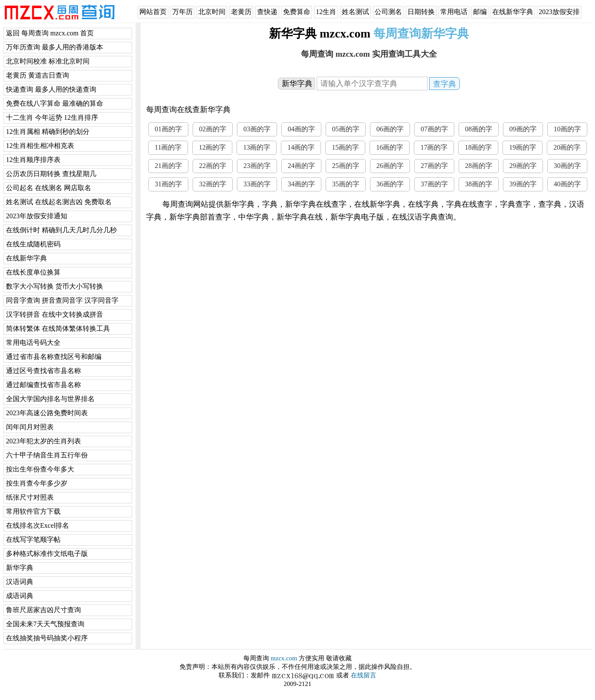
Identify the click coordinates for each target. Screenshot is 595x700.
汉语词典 (20, 582)
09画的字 (523, 129)
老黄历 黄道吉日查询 (38, 75)
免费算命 (297, 12)
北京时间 (212, 12)
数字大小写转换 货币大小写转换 (55, 286)
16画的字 (390, 147)
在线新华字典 (513, 12)
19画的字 (523, 147)
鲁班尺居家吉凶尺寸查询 (43, 610)
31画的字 (168, 184)
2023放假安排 (559, 12)
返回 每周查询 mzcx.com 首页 (50, 33)
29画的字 (523, 166)
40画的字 (567, 184)
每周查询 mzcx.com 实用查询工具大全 (369, 54)
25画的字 (346, 166)
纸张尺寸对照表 (30, 497)
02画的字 (213, 129)
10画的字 (567, 129)
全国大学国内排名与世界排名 (50, 399)
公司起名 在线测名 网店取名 (49, 188)
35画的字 (346, 184)
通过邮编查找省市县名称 (43, 385)
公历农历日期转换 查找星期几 (51, 174)
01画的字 (168, 129)
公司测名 (388, 12)
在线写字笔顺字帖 (33, 539)
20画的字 (567, 147)
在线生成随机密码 (33, 244)
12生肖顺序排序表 (33, 160)
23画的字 (257, 166)
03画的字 (257, 129)
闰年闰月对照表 (30, 427)
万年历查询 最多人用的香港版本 (55, 47)
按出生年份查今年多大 (40, 469)
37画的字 (434, 184)
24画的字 (301, 166)
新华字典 (20, 568)
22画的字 (213, 166)
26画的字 (390, 166)
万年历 (182, 12)
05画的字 (346, 129)
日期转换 (421, 12)
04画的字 (301, 129)
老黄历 (241, 12)
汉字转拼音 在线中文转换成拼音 (55, 314)
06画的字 (390, 129)
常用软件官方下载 (33, 511)
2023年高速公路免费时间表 (47, 413)
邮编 (480, 12)
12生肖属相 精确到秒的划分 (48, 132)
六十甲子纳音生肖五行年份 (47, 455)
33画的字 (257, 184)
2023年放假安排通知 (37, 216)
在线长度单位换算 (33, 272)
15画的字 (345, 147)
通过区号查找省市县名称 (43, 371)
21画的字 (168, 166)
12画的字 (212, 147)
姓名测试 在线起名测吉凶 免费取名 (59, 202)
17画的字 (434, 147)
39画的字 (523, 184)
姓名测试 (355, 12)
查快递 (267, 12)
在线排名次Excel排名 (38, 525)
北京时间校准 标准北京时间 (48, 61)
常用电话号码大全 (33, 343)
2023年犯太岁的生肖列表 (43, 441)
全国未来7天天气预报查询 (45, 624)
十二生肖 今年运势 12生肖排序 (52, 117)
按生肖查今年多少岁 (37, 483)
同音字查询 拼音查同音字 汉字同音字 (62, 300)
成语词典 (20, 596)
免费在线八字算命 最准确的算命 (55, 103)
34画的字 (301, 184)
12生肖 (326, 12)
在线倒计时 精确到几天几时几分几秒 (61, 230)
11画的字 (168, 147)
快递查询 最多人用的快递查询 (51, 89)
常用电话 (454, 12)
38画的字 (479, 184)
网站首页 (153, 12)
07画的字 (434, 129)
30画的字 (567, 166)
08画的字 (479, 129)
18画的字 (478, 147)
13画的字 (257, 147)
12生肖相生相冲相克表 (40, 146)
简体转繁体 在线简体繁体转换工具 (58, 328)
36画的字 (390, 184)
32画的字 (213, 184)
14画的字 (301, 147)
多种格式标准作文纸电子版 (47, 554)
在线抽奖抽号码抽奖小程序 (47, 638)
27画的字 (434, 166)
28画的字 (479, 166)
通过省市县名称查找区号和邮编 (54, 357)
